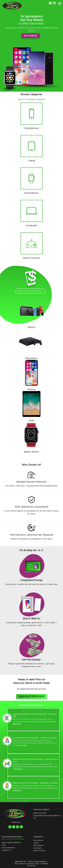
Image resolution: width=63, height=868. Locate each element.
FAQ (4, 845)
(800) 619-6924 (40, 813)
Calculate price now (32, 696)
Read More (17, 724)
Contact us (6, 850)
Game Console (39, 851)
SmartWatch (38, 846)
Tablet (36, 843)
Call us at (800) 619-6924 (13, 839)
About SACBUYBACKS (11, 843)
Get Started (31, 36)
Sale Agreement (8, 848)
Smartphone (38, 840)
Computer (37, 848)
